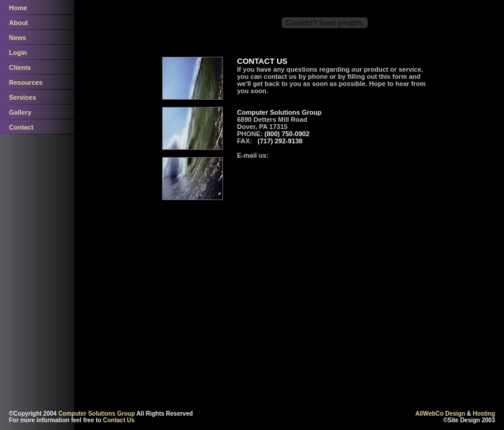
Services (22, 97)
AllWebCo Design (440, 414)
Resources (26, 82)
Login (18, 53)
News (18, 38)
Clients (20, 67)
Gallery (20, 112)
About (19, 23)
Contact (21, 127)
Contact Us (119, 420)
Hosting (484, 414)
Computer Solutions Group (96, 414)
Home (18, 8)
